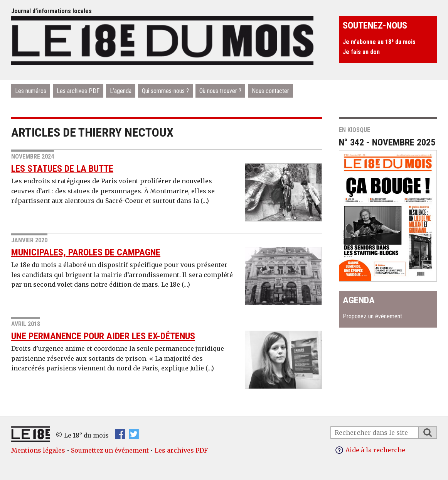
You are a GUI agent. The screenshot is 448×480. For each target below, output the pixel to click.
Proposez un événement (372, 316)
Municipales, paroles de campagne (86, 252)
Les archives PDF (78, 91)
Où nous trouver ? (220, 91)
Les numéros (31, 91)
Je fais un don (361, 52)
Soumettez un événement (110, 450)
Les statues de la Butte (62, 169)
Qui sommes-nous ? (165, 91)
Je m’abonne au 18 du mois (379, 42)
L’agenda (121, 91)
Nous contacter (270, 91)
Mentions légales (38, 450)
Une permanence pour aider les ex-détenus (103, 336)
